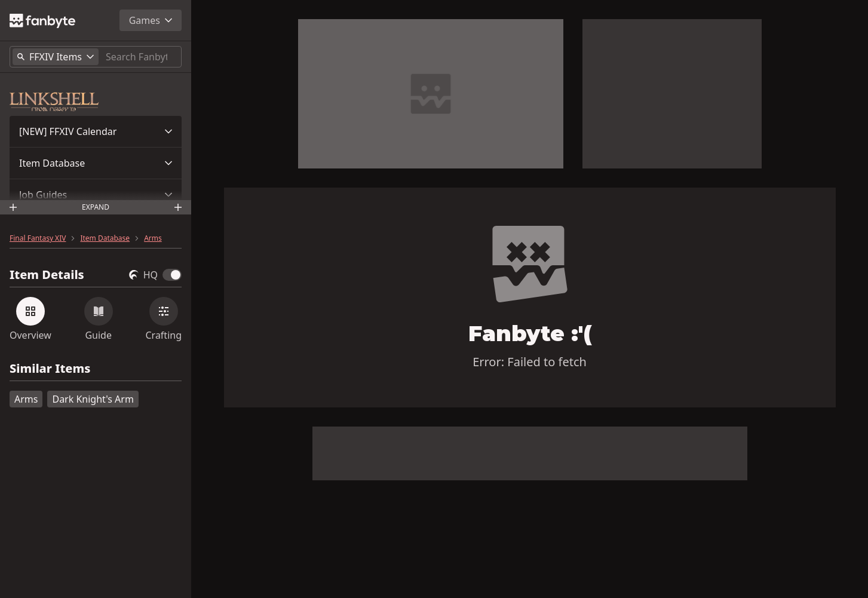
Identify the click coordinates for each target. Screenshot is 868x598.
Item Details (47, 275)
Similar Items (50, 369)
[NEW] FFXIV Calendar (68, 131)
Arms (153, 238)
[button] (96, 131)
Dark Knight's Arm (93, 399)
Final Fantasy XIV (38, 238)
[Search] (141, 57)
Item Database (52, 163)
